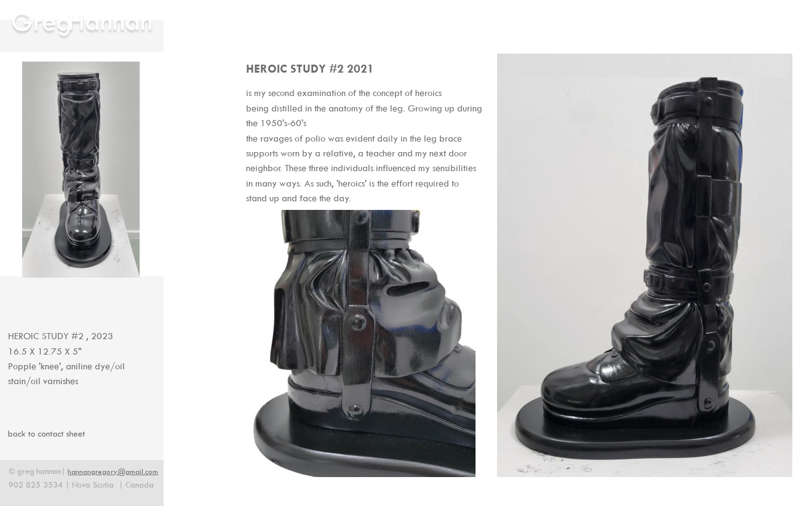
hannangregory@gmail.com (113, 471)
